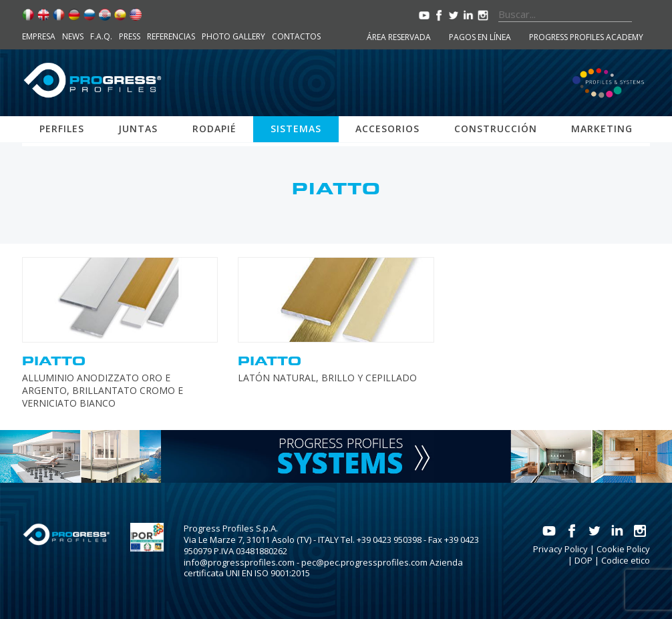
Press (130, 36)
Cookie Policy (623, 549)
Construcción (496, 129)
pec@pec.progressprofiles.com (364, 562)
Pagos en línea (480, 37)
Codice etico (626, 560)
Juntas (138, 129)
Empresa (39, 36)
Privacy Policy (560, 549)
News (73, 36)
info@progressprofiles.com (239, 562)
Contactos (296, 36)
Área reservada (399, 37)
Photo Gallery (233, 36)
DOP (583, 560)
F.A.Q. (101, 36)
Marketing (602, 129)
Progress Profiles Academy (586, 37)
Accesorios (387, 129)
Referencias (171, 36)
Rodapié (214, 129)
